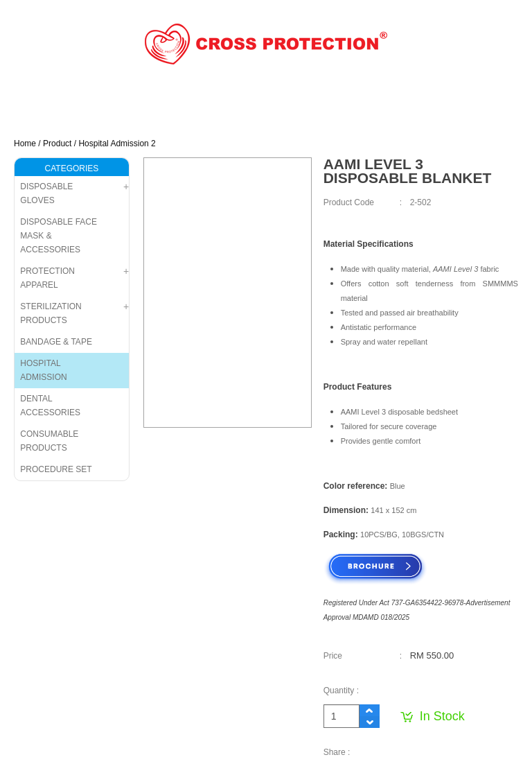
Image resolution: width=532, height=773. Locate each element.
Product (57, 144)
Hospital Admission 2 (117, 144)
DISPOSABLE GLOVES (46, 193)
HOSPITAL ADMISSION (43, 370)
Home (25, 144)
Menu (498, 123)
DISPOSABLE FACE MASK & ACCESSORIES (59, 236)
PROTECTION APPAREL (47, 278)
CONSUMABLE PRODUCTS (49, 441)
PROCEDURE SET (56, 469)
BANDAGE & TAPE (56, 342)
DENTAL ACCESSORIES (50, 406)
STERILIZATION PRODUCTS (51, 313)
